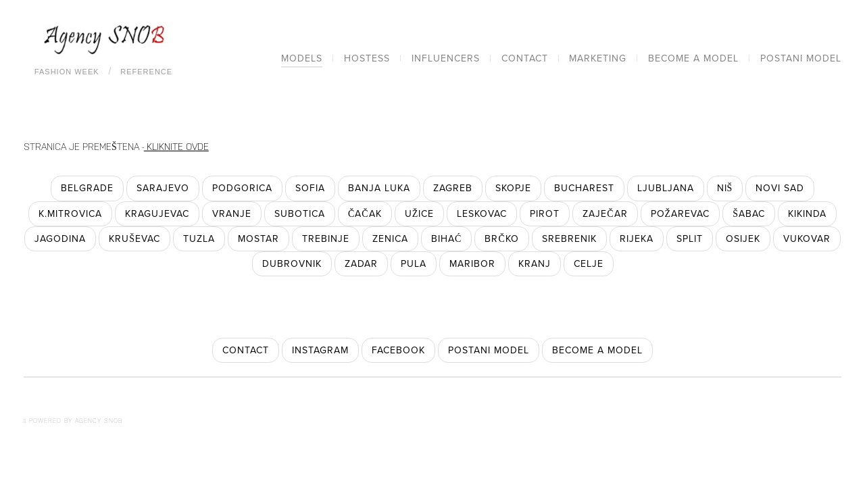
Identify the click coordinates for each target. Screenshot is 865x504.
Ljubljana (666, 188)
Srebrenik (569, 239)
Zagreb (453, 188)
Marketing (598, 58)
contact (246, 350)
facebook (398, 350)
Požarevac (681, 214)
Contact (525, 58)
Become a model (693, 58)
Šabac (749, 214)
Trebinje (326, 239)
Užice (420, 214)
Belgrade (87, 188)
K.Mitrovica (70, 214)
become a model (597, 350)
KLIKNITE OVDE (176, 147)
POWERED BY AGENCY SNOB (73, 421)
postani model (489, 350)
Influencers (446, 58)
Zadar (361, 264)
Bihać (446, 239)
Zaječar (605, 214)
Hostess (367, 58)
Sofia (310, 188)
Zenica (390, 239)
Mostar (258, 239)
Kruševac (134, 239)
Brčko (501, 239)
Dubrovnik (292, 264)
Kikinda (807, 214)
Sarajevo (163, 188)
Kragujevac (157, 214)
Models (302, 58)
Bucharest (584, 188)
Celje (589, 264)
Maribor (472, 264)
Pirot (545, 214)
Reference (146, 72)
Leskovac (482, 214)
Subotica (300, 214)
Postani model (801, 58)
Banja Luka (379, 188)
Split (690, 239)
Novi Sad (780, 188)
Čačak (365, 214)
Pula (414, 264)
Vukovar (807, 239)
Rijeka (637, 239)
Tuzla (199, 239)
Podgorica (242, 188)
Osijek (743, 239)
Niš (725, 188)
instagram (320, 350)
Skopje (513, 188)
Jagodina (60, 239)
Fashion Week (67, 72)
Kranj (535, 264)
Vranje (232, 214)
